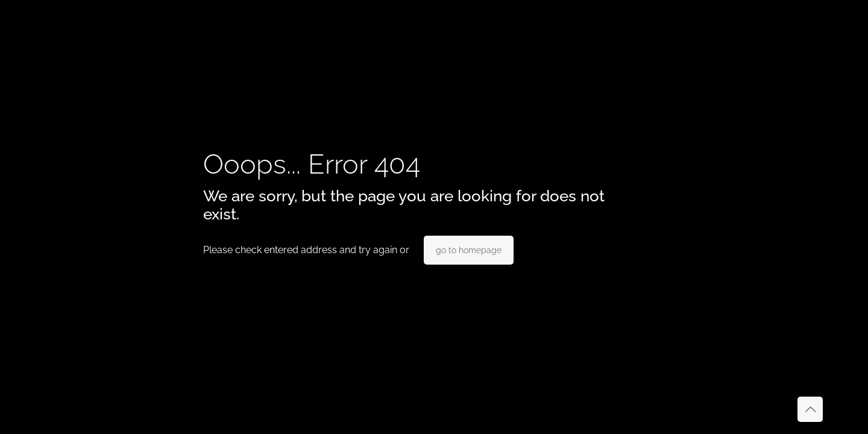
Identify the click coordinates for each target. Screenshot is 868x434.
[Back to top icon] (810, 409)
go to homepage (469, 250)
